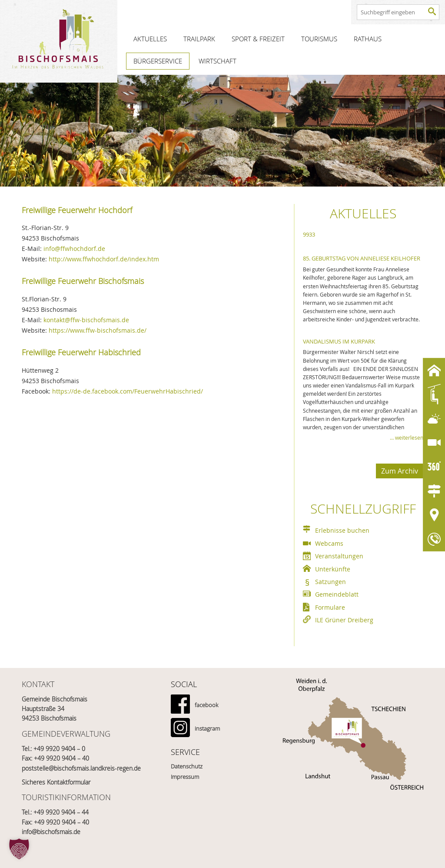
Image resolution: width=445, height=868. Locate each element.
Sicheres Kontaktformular (56, 782)
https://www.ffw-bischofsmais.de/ (98, 330)
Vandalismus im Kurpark (339, 341)
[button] (19, 849)
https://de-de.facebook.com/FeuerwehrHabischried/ (128, 391)
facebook (206, 705)
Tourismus (319, 39)
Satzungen (330, 582)
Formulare (330, 607)
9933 (309, 234)
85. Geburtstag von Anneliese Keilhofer (362, 258)
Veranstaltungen (339, 556)
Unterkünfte (333, 569)
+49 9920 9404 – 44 (61, 812)
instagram (207, 728)
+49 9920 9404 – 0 (59, 749)
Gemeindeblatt (337, 594)
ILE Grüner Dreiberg (344, 620)
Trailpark (199, 39)
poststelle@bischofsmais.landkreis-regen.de (81, 768)
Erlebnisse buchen (342, 530)
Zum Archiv (400, 471)
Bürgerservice (158, 61)
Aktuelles (150, 39)
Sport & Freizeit (258, 39)
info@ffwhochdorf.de (74, 249)
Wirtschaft (218, 61)
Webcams (329, 543)
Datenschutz (187, 766)
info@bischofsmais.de (51, 832)
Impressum (185, 777)
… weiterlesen (407, 437)
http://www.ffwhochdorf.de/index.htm (104, 259)
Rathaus (368, 39)
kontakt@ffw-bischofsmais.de (86, 320)
